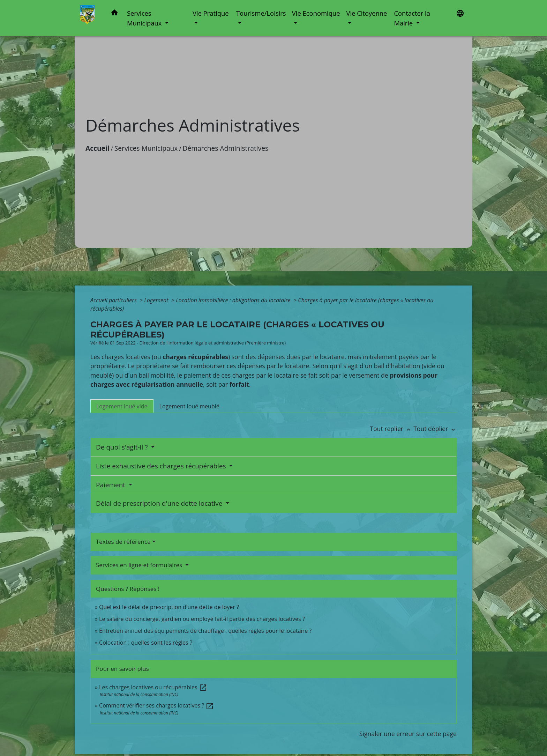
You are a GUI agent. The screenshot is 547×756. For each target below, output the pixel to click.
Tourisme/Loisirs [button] (261, 13)
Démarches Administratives (226, 148)
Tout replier (392, 429)
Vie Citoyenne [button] (366, 13)
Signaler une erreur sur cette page (408, 734)
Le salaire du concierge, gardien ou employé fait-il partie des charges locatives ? (202, 619)
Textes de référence (123, 542)
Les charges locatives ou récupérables (153, 687)
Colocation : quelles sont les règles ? (146, 643)
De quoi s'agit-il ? (123, 447)
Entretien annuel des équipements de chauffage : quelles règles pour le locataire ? (205, 631)
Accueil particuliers (114, 300)
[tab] (122, 406)
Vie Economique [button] (316, 13)
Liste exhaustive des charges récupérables (162, 466)
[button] (114, 14)
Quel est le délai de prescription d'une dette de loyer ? (169, 607)
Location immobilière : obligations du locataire (234, 300)
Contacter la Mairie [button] (412, 18)
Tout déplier (435, 429)
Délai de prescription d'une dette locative (160, 503)
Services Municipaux (146, 148)
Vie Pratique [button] (211, 13)
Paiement (111, 485)
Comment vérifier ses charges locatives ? (156, 705)
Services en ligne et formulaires (140, 565)
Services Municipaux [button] (145, 18)
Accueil (98, 148)
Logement (157, 300)
